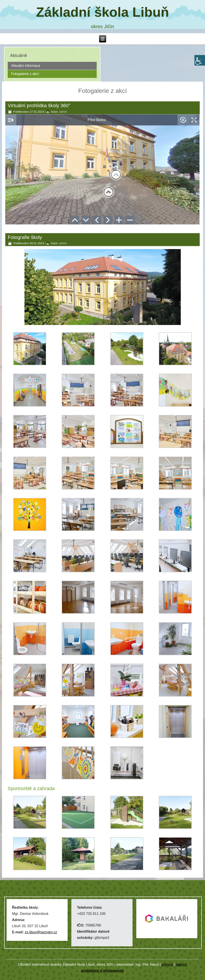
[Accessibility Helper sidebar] (200, 60)
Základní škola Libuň (102, 12)
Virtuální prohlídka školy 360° (39, 106)
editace (167, 964)
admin (63, 112)
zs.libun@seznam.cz (41, 932)
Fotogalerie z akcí (25, 74)
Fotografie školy (25, 237)
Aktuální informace (26, 66)
